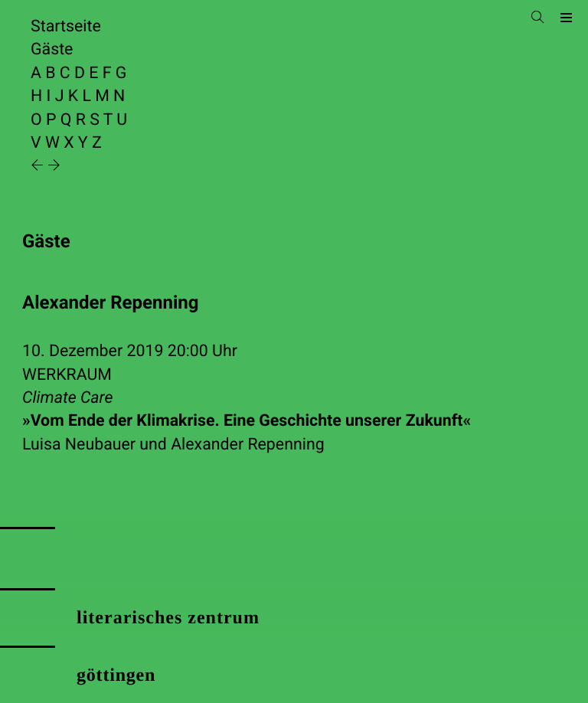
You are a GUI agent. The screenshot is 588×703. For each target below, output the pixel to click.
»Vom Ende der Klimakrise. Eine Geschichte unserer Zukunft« (247, 421)
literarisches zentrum (168, 618)
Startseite (66, 26)
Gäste (52, 49)
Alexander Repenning (247, 445)
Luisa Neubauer (79, 445)
